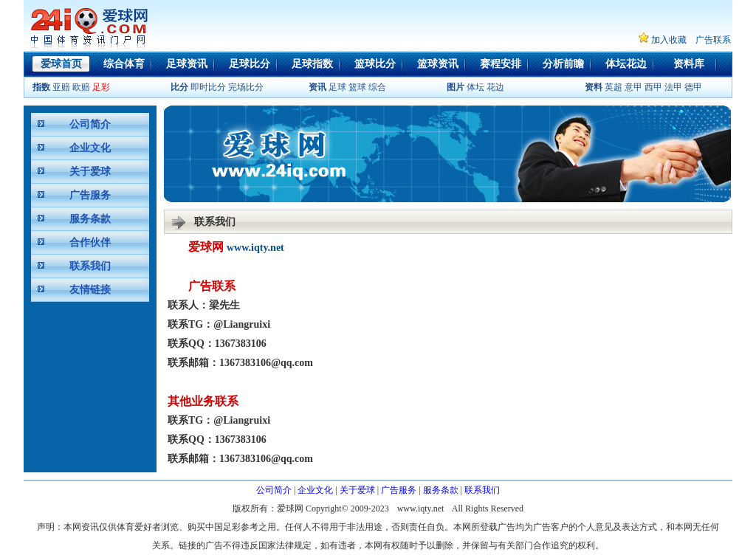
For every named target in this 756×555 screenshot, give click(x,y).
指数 (41, 87)
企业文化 (90, 148)
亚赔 (61, 87)
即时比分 (208, 87)
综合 (377, 87)
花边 (495, 87)
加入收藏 (669, 40)
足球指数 (312, 64)
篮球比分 (375, 64)
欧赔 (81, 87)
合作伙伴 (90, 242)
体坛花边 (626, 64)
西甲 (653, 87)
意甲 (633, 87)
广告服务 (90, 195)
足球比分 (250, 64)
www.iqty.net (255, 248)
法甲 (673, 87)
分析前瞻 (563, 64)
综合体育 (124, 64)
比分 (179, 87)
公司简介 (90, 124)
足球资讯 (187, 64)
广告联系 (713, 40)
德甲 (693, 87)
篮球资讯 (438, 64)
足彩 (101, 87)
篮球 (357, 87)
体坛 (475, 87)
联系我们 (90, 266)
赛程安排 (501, 64)
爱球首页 (61, 64)
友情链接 (90, 290)
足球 (336, 87)
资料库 (689, 64)
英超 (614, 87)
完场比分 (246, 87)
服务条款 (90, 219)
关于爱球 (90, 172)
